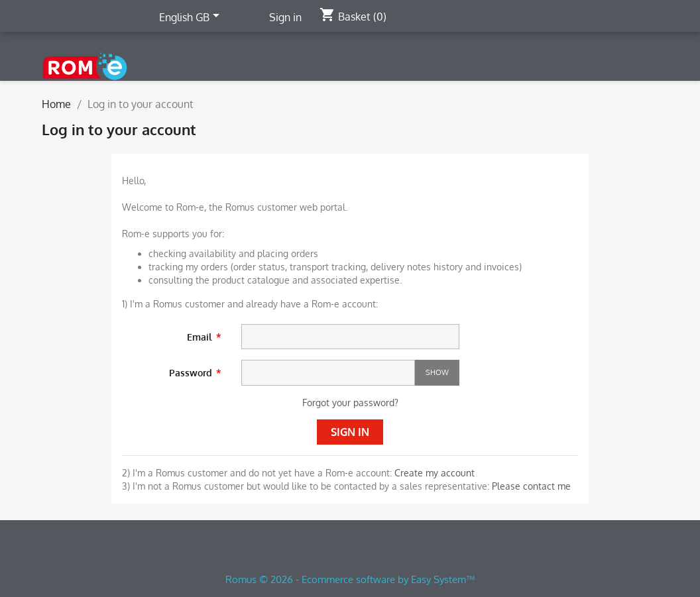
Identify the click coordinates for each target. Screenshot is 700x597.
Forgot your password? (350, 403)
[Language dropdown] (192, 18)
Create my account (435, 473)
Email (201, 337)
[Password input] (328, 373)
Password (192, 373)
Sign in (350, 432)
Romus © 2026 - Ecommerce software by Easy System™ (350, 579)
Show (437, 372)
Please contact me (531, 486)
